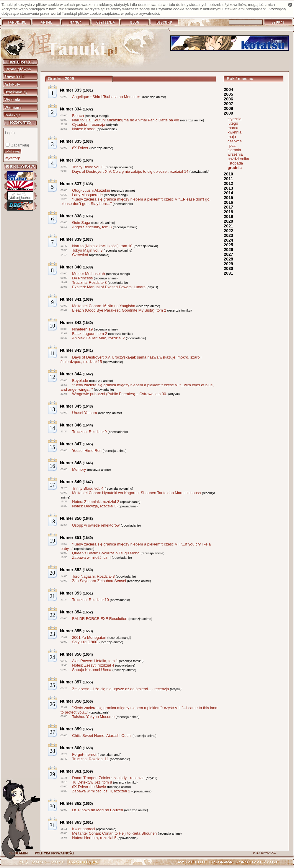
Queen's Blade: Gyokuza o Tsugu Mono (106, 553)
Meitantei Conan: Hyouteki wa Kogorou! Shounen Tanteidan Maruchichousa (136, 493)
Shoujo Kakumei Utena (92, 670)
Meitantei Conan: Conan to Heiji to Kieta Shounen (114, 833)
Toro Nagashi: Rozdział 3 (93, 576)
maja (232, 137)
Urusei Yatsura (85, 413)
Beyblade (80, 381)
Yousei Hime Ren (87, 451)
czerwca (235, 141)
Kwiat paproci (84, 829)
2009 (228, 113)
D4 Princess (82, 278)
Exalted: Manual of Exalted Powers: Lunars (109, 287)
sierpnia (234, 150)
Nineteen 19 (82, 329)
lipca (232, 145)
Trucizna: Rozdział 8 (89, 282)
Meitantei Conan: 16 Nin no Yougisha (104, 306)
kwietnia (235, 132)
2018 (228, 212)
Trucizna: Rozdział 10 (90, 600)
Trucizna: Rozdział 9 (89, 432)
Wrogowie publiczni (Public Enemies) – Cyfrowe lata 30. (120, 394)
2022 (228, 231)
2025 (228, 245)
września (235, 154)
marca (233, 128)
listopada (235, 163)
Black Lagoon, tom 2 (90, 334)
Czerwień (80, 255)
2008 (228, 108)
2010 (228, 174)
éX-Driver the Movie (89, 787)
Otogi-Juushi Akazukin (91, 190)
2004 (228, 89)
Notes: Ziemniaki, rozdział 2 (96, 502)
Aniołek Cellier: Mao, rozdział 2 (98, 338)
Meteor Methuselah (88, 274)
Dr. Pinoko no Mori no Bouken (98, 810)
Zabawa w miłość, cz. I (91, 557)
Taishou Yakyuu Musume (93, 717)
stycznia (235, 119)
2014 (228, 193)
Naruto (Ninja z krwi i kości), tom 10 (102, 246)
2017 (228, 207)
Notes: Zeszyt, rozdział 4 (93, 665)
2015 (228, 198)
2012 (228, 183)
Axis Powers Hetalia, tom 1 (95, 661)
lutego (233, 123)
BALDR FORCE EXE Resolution (100, 619)
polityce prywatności (142, 13)
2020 (228, 221)
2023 (228, 235)
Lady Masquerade (87, 195)
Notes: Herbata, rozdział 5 (94, 838)
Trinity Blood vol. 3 (88, 167)
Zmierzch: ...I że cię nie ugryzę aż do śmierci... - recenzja (120, 689)
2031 (228, 273)
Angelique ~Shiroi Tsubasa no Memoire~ (107, 97)
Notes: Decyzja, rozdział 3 (94, 506)
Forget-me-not (84, 754)
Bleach (78, 116)
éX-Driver (80, 148)
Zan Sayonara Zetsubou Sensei (99, 581)
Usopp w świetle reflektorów (96, 525)
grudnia (235, 168)
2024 (228, 240)
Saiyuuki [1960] (85, 642)
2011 (228, 179)
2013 (228, 188)
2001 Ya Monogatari (89, 637)
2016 (228, 202)
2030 (228, 268)
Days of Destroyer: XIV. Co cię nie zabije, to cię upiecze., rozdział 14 (130, 171)
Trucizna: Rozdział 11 (90, 759)
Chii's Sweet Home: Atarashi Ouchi (102, 736)
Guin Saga (81, 223)
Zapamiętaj (20, 145)
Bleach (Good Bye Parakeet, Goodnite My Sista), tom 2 (119, 310)
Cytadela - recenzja (89, 124)
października (238, 159)
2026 (228, 250)
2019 (228, 216)
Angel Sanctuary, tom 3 (92, 227)
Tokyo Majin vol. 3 (87, 250)
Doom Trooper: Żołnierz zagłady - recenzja (108, 778)
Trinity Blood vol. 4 (88, 488)
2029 (228, 264)
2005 (228, 94)
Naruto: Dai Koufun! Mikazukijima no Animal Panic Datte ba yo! (126, 120)
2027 (228, 254)
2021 (228, 226)
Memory (79, 469)
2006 (228, 99)
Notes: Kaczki (84, 129)
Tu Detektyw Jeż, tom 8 (92, 782)
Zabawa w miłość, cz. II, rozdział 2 (101, 791)
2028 (228, 259)
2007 (228, 104)
